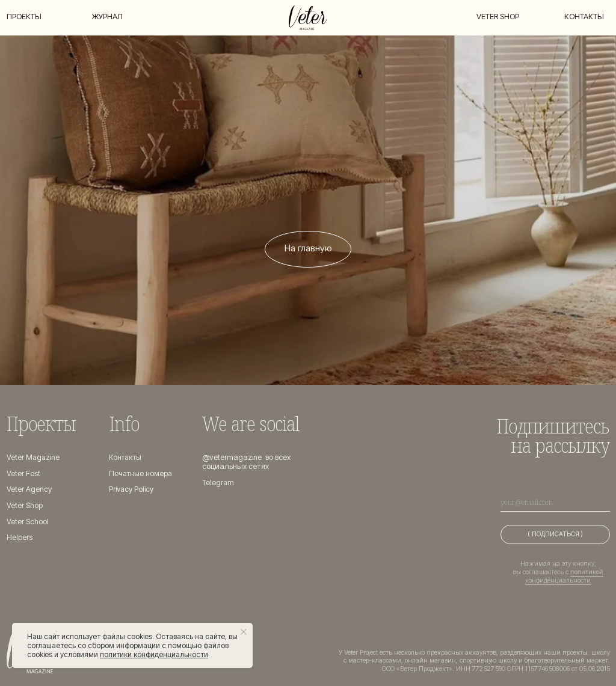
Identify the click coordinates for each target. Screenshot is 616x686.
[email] (555, 502)
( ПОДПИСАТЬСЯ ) (555, 534)
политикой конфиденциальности (564, 576)
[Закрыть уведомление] (244, 632)
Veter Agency (29, 489)
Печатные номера (142, 473)
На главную (308, 248)
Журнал (107, 17)
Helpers (20, 537)
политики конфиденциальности (154, 654)
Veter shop (498, 17)
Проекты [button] (24, 17)
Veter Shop (25, 505)
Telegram (218, 482)
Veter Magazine (34, 457)
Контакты (584, 17)
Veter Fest (23, 473)
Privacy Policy (132, 489)
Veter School (28, 522)
